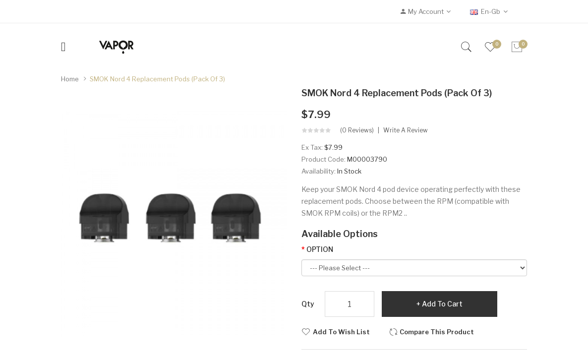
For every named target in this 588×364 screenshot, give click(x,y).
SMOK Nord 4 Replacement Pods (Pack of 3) (157, 79)
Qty (308, 304)
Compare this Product (437, 332)
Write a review (406, 130)
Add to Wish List (341, 332)
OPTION (320, 249)
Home (70, 79)
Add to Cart (442, 304)
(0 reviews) (357, 130)
